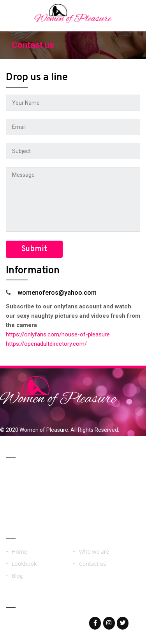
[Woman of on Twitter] (123, 623)
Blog (17, 576)
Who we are (94, 552)
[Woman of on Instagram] (109, 623)
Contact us (92, 564)
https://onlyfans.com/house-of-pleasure (58, 334)
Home (19, 552)
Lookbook (24, 564)
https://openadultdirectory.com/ (46, 344)
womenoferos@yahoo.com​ (57, 293)
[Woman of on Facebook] (95, 623)
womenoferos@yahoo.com (55, 623)
